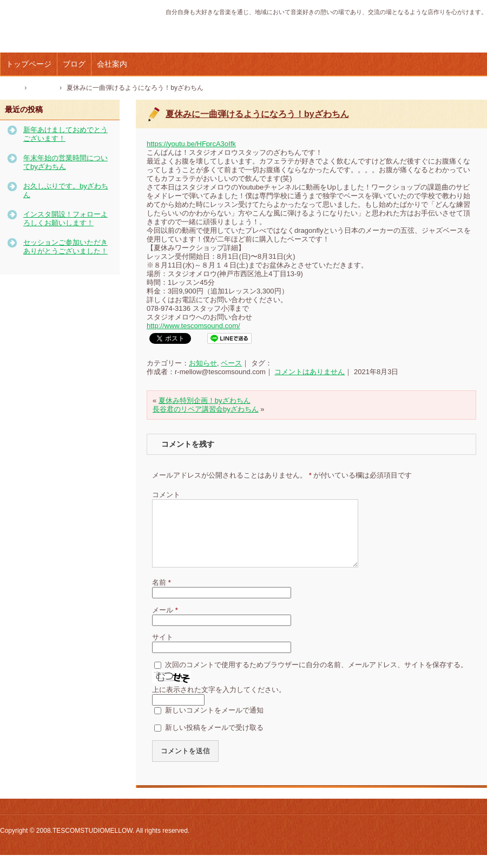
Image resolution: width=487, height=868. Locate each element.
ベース (231, 363)
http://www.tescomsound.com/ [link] (193, 326)
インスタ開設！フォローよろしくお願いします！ (65, 218)
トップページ (29, 64)
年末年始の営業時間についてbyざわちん (65, 162)
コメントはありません (310, 372)
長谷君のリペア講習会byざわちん (206, 409)
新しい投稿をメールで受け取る (214, 740)
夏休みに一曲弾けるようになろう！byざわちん (257, 114)
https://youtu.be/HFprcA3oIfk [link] (191, 144)
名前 (162, 595)
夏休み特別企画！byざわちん (205, 400)
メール (165, 623)
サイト (163, 650)
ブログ (74, 64)
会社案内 (112, 64)
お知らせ (203, 363)
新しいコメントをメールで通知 (214, 723)
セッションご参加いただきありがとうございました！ (65, 247)
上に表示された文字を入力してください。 (219, 703)
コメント (166, 495)
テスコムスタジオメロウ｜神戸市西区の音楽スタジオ (73, 32)
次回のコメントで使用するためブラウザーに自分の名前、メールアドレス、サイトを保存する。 (316, 678)
